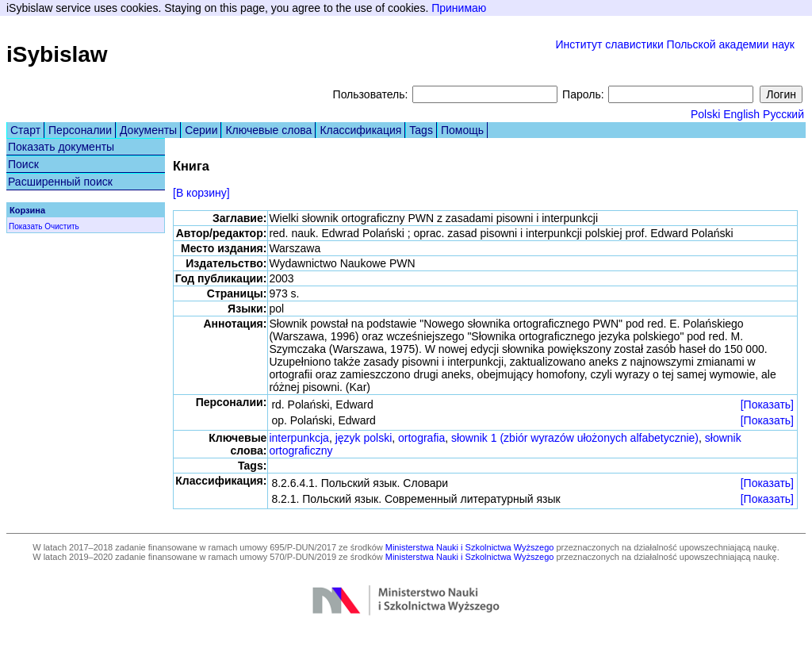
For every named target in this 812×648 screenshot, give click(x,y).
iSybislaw (57, 54)
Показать (26, 226)
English (741, 114)
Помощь (462, 130)
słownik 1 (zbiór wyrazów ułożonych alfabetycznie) (575, 438)
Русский (783, 114)
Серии (201, 130)
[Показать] (767, 405)
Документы (148, 130)
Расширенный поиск (60, 182)
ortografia (421, 438)
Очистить (62, 226)
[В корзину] (201, 193)
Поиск (23, 164)
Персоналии (80, 130)
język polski (364, 438)
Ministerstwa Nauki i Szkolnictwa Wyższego (470, 547)
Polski (705, 114)
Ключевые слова (268, 130)
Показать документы (61, 147)
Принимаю (459, 8)
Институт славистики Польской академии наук (675, 44)
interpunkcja (299, 438)
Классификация (360, 130)
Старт (25, 130)
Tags (421, 130)
